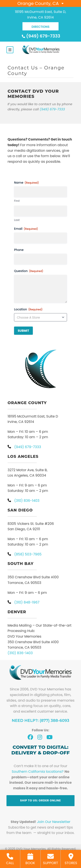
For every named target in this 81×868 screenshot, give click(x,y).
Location (28, 309)
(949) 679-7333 (40, 36)
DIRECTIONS (40, 27)
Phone (19, 250)
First (17, 201)
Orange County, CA (38, 3)
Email (26, 229)
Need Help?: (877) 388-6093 (41, 721)
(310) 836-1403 (20, 653)
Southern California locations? (38, 772)
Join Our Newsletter (54, 822)
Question (29, 271)
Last (17, 220)
